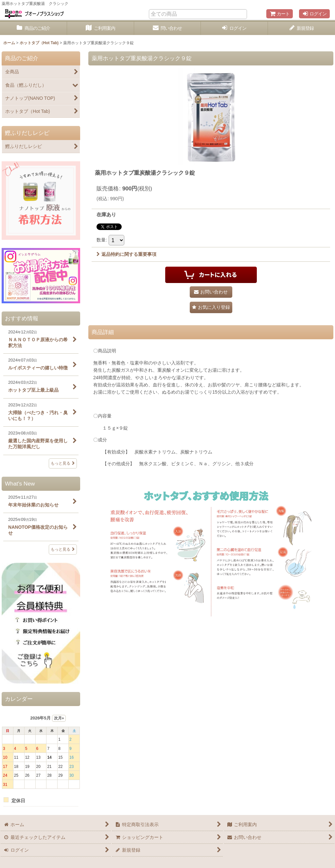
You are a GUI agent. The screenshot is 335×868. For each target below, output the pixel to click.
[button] (211, 307)
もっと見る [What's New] (63, 549)
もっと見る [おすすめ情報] (63, 463)
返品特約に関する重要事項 (126, 254)
